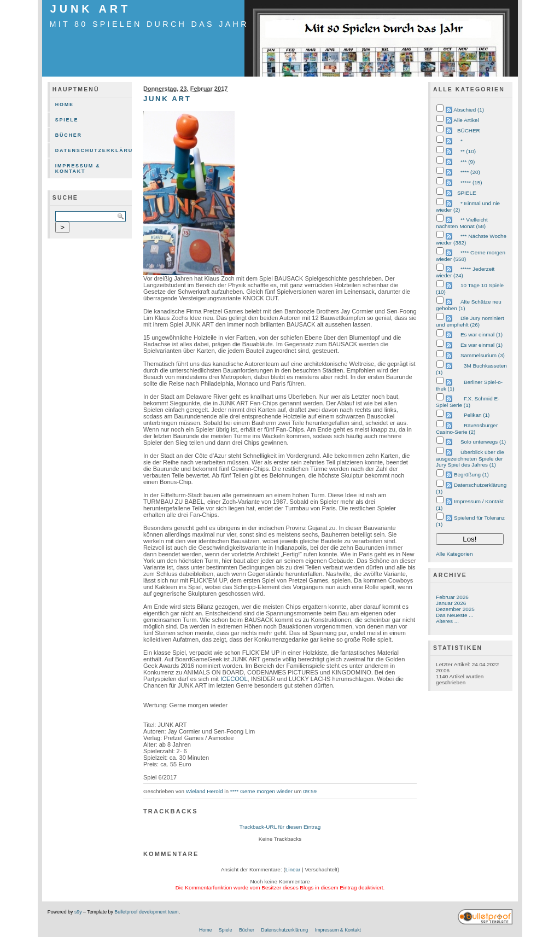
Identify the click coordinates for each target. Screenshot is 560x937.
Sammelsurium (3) (483, 355)
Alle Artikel (466, 120)
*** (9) (468, 162)
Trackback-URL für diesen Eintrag (280, 827)
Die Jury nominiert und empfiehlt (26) (470, 321)
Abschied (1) (469, 110)
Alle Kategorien (454, 554)
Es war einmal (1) (482, 334)
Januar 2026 (451, 603)
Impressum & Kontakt (78, 168)
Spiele (67, 120)
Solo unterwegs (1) (483, 442)
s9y (78, 912)
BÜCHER (469, 130)
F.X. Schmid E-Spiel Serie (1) (468, 402)
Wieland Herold (205, 791)
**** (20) (470, 172)
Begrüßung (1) (471, 475)
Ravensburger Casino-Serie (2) (467, 429)
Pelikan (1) (477, 415)
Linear (293, 869)
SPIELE (467, 193)
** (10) (468, 151)
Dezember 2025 (455, 609)
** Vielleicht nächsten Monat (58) (462, 223)
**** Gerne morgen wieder (261, 791)
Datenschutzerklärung (94, 150)
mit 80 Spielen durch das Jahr (149, 24)
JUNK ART (91, 9)
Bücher (69, 135)
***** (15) (471, 182)
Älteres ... (447, 621)
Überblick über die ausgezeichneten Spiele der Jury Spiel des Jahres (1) (470, 458)
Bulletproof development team (146, 912)
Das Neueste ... (454, 615)
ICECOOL (234, 679)
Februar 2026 (452, 597)
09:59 (310, 791)
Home (65, 104)
